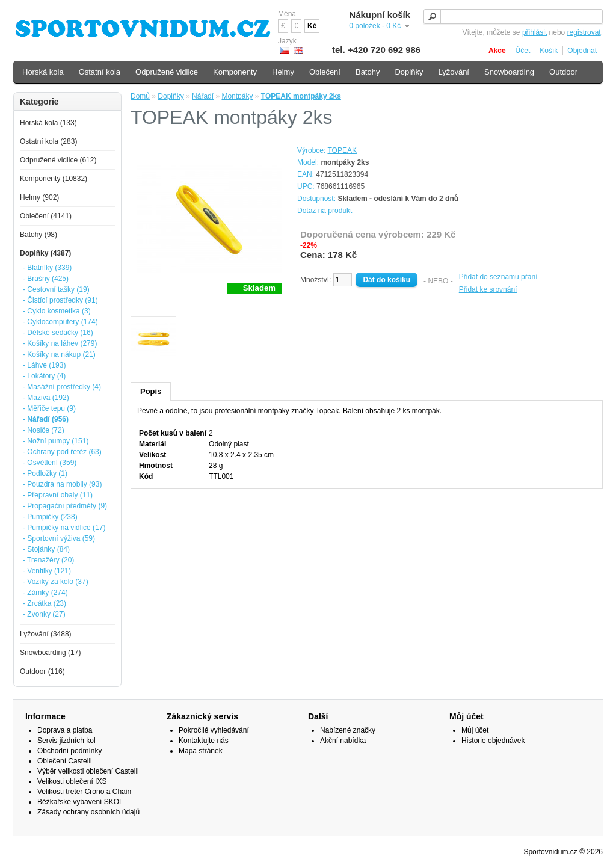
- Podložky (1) (45, 473)
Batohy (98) (38, 235)
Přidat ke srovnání (488, 289)
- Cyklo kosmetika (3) (57, 311)
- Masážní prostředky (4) (62, 387)
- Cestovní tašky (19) (56, 289)
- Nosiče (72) (44, 430)
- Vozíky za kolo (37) (56, 582)
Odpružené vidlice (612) (58, 160)
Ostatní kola (100, 72)
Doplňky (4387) (45, 253)
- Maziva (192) (46, 398)
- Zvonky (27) (44, 614)
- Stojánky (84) (46, 549)
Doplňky (171, 96)
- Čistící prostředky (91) (60, 300)
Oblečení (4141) (46, 216)
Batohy (368, 72)
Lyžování (454, 72)
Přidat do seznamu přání (498, 277)
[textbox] (513, 17)
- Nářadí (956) (46, 419)
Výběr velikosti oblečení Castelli (88, 771)
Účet (523, 51)
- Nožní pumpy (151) (56, 441)
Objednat (582, 51)
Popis (151, 391)
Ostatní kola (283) (48, 141)
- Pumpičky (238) (50, 517)
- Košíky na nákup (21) (59, 354)
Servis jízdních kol (66, 741)
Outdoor (563, 72)
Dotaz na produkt (325, 211)
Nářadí (203, 96)
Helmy (283, 72)
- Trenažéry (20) (48, 560)
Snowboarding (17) (50, 653)
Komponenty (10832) (54, 179)
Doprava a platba (65, 730)
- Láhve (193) (44, 365)
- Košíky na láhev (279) (60, 343)
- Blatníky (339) (47, 268)
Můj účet (475, 730)
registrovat (584, 32)
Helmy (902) (39, 197)
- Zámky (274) (45, 593)
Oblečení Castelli (65, 761)
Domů (140, 96)
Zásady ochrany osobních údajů (88, 812)
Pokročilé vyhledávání (214, 730)
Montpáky (237, 96)
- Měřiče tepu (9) (49, 408)
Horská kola (43, 72)
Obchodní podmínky (69, 751)
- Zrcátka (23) (45, 603)
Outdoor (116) (42, 671)
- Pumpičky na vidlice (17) (64, 528)
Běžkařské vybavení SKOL (80, 802)
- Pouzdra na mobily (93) (62, 484)
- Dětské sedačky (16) (58, 333)
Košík (549, 51)
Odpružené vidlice (167, 72)
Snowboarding (509, 72)
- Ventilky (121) (47, 571)
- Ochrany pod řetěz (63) (62, 452)
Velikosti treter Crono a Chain (84, 792)
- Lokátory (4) (44, 376)
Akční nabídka (343, 741)
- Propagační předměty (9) (65, 506)
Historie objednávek (493, 741)
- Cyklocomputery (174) (60, 322)
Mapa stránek (201, 751)
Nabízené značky (348, 730)
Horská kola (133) (48, 123)
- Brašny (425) (46, 279)
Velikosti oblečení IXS (72, 781)
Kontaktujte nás (204, 741)
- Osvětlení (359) (50, 463)
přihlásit (534, 32)
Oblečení (325, 72)
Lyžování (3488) (46, 634)
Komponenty (235, 72)
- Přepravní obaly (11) (58, 495)
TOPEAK (342, 150)
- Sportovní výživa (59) (59, 538)
